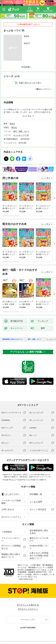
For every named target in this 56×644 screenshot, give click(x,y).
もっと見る (46, 178)
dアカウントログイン (11, 517)
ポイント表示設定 (38, 509)
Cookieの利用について (39, 547)
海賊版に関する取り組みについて (11, 556)
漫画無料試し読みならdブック (13, 339)
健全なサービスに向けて (39, 539)
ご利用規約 (7, 532)
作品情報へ (27, 67)
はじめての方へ (11, 494)
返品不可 (27, 43)
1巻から (39, 89)
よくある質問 (36, 502)
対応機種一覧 (36, 494)
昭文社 (27, 36)
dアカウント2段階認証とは (11, 547)
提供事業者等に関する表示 (39, 532)
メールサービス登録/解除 (11, 502)
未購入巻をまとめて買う (30, 83)
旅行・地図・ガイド (21, 131)
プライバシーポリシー (11, 539)
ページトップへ (28, 620)
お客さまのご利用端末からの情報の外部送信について (39, 556)
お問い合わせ (8, 509)
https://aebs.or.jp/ (26, 579)
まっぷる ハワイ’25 (21, 135)
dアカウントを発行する (28, 605)
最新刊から (48, 89)
